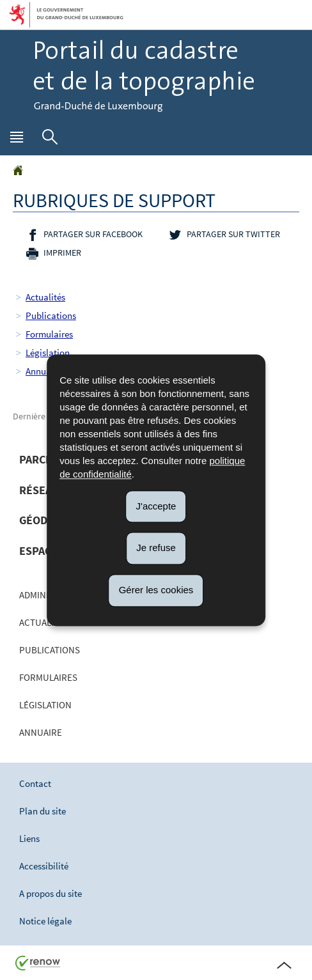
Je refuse (156, 548)
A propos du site (51, 893)
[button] (17, 140)
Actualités (45, 297)
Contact (35, 783)
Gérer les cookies (156, 590)
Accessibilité (44, 866)
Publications (51, 315)
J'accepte (156, 506)
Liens (29, 838)
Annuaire (43, 371)
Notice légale (45, 921)
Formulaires (49, 334)
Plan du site (43, 811)
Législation (48, 353)
